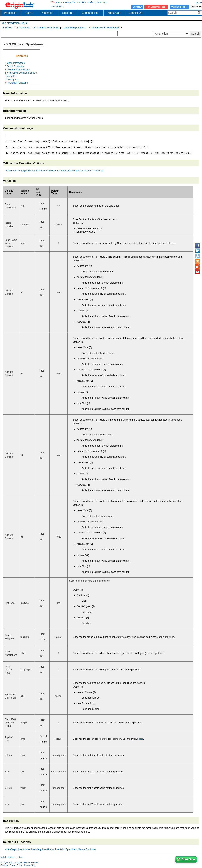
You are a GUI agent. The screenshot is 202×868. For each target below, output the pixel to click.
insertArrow (48, 849)
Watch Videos (179, 7)
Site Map (4, 865)
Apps (29, 13)
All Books (7, 28)
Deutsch (12, 857)
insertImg (36, 849)
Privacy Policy (16, 865)
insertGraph (11, 849)
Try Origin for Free (156, 7)
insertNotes (24, 849)
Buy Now (137, 7)
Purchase (48, 13)
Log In (199, 3)
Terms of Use (29, 865)
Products (10, 13)
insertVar (60, 849)
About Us (114, 13)
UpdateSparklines (87, 849)
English (3, 857)
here (141, 739)
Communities (91, 13)
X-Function (23, 28)
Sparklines (71, 849)
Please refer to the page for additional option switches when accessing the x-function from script (54, 171)
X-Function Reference (46, 28)
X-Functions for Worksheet (104, 28)
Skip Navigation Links (14, 23)
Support (68, 13)
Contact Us (135, 13)
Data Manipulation (74, 28)
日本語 (20, 857)
